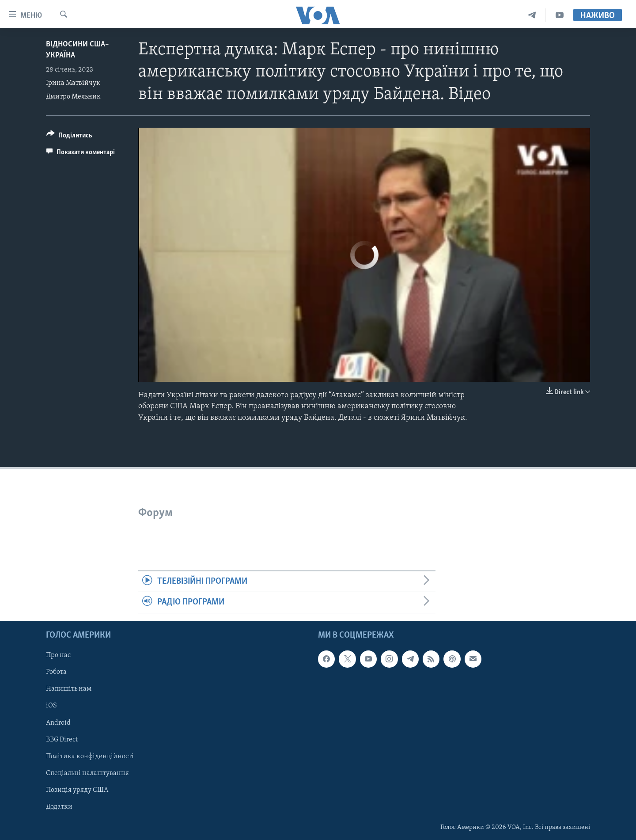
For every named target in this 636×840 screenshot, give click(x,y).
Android (58, 722)
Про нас (58, 655)
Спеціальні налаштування (87, 773)
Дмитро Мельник (73, 97)
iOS (51, 706)
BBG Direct (62, 739)
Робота (56, 672)
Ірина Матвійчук (73, 83)
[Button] (69, 137)
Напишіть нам (69, 689)
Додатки (59, 806)
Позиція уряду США (77, 790)
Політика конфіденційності (90, 756)
